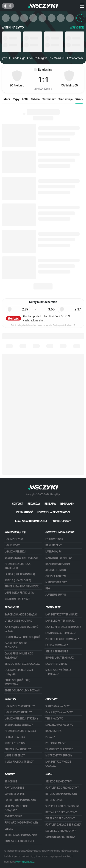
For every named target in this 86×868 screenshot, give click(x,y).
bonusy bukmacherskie (20, 841)
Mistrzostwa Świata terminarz (58, 672)
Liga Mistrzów (14, 539)
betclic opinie (54, 800)
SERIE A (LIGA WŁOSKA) (18, 580)
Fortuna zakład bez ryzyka (63, 825)
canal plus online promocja (16, 645)
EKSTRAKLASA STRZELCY (19, 725)
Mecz (7, 99)
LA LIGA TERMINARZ (57, 645)
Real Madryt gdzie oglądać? (16, 808)
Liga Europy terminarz (60, 621)
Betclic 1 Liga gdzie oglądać (22, 664)
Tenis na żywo (54, 719)
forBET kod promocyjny (20, 800)
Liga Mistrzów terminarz (61, 615)
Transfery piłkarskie (59, 749)
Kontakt (17, 504)
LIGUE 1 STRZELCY (15, 756)
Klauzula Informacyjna (31, 521)
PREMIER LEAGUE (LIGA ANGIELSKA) (18, 566)
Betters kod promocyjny (21, 835)
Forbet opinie (13, 816)
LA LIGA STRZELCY (15, 737)
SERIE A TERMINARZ (57, 652)
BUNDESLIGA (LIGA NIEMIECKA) (22, 586)
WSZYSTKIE (77, 27)
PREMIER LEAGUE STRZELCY (20, 731)
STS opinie (11, 782)
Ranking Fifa (53, 731)
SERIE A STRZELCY (15, 743)
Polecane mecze (56, 743)
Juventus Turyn (55, 595)
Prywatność (25, 512)
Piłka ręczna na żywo (59, 712)
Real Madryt (54, 545)
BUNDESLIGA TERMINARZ (60, 658)
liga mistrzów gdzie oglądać (58, 764)
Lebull (9, 829)
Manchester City (56, 582)
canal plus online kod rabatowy (19, 656)
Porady (50, 737)
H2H (25, 99)
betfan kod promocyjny (61, 812)
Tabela (35, 99)
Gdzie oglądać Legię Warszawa (17, 682)
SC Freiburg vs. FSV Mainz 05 (46, 58)
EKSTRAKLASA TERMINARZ (61, 633)
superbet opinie (15, 794)
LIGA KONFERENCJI (15, 552)
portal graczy (61, 521)
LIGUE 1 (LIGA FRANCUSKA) (19, 593)
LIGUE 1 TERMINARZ (56, 664)
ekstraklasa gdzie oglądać (22, 637)
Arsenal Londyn (56, 570)
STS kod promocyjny (59, 782)
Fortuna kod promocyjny (62, 788)
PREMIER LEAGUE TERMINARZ (62, 639)
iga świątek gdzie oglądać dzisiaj (21, 629)
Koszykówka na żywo (59, 725)
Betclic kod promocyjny (61, 794)
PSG (48, 589)
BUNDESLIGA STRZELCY (18, 749)
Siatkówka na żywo (58, 706)
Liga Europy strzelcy (18, 712)
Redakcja (34, 504)
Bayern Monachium (58, 564)
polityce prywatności (25, 862)
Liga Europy (12, 545)
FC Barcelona (54, 539)
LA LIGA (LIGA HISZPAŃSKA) (20, 574)
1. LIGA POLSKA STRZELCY (19, 762)
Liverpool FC (54, 552)
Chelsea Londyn (55, 576)
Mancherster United (58, 558)
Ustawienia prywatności (54, 512)
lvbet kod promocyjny (60, 818)
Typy (16, 99)
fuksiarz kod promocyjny (21, 823)
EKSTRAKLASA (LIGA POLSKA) (21, 558)
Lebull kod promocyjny (61, 831)
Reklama (50, 504)
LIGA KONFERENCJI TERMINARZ (63, 627)
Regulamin (67, 504)
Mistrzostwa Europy (59, 756)
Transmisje (66, 99)
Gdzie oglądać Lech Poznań (22, 691)
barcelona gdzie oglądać (21, 615)
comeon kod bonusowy (61, 837)
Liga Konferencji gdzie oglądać (19, 672)
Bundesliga (17, 58)
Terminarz (49, 99)
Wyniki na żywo (13, 27)
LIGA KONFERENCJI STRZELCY (21, 719)
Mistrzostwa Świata (17, 599)
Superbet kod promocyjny (62, 806)
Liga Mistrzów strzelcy (20, 706)
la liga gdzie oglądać (18, 621)
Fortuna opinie (14, 788)
